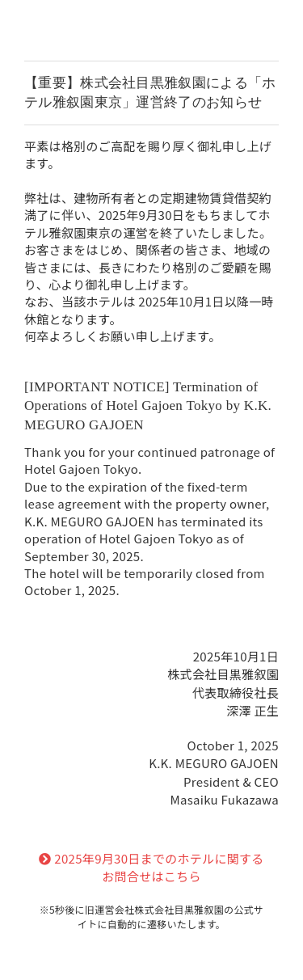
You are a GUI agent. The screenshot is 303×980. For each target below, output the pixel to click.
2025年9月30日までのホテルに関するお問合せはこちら (151, 868)
